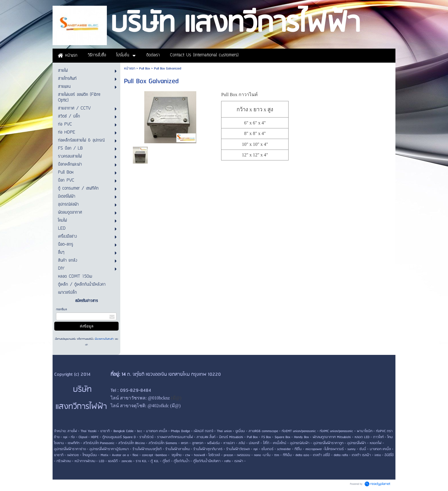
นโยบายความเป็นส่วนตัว (104, 339)
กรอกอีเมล (61, 310)
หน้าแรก (130, 68)
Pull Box (145, 68)
